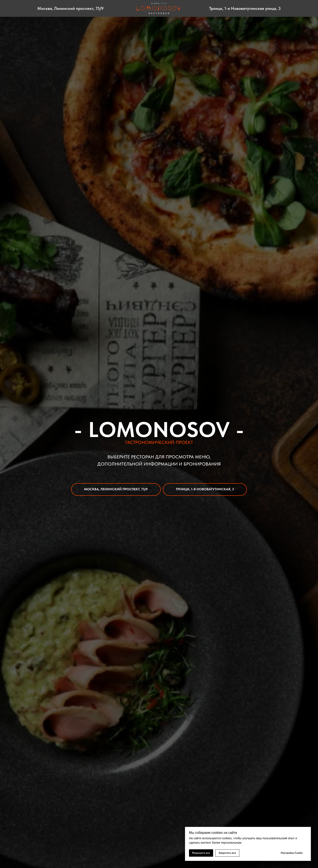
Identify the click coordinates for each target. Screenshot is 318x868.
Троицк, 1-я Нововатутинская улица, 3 (245, 8)
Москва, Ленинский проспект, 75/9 (70, 8)
